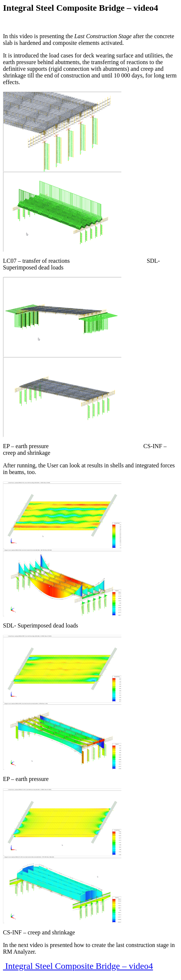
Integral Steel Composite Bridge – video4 (78, 966)
